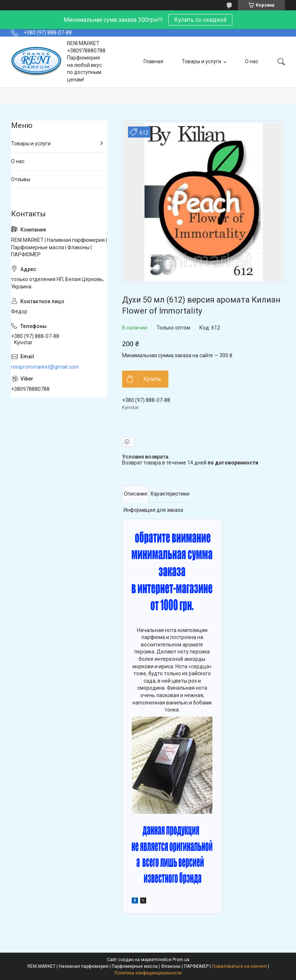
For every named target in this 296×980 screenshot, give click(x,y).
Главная (153, 61)
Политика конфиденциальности (148, 973)
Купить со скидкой (200, 20)
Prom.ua (181, 960)
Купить (152, 379)
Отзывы (21, 179)
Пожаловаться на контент (239, 966)
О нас (252, 61)
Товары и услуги (201, 61)
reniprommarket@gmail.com (45, 367)
